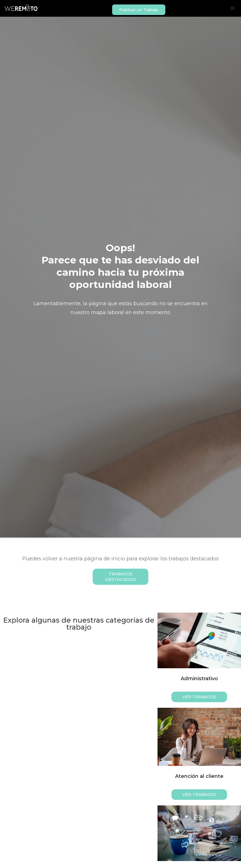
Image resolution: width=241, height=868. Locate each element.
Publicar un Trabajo (139, 10)
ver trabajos (199, 697)
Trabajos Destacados (121, 577)
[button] (233, 8)
